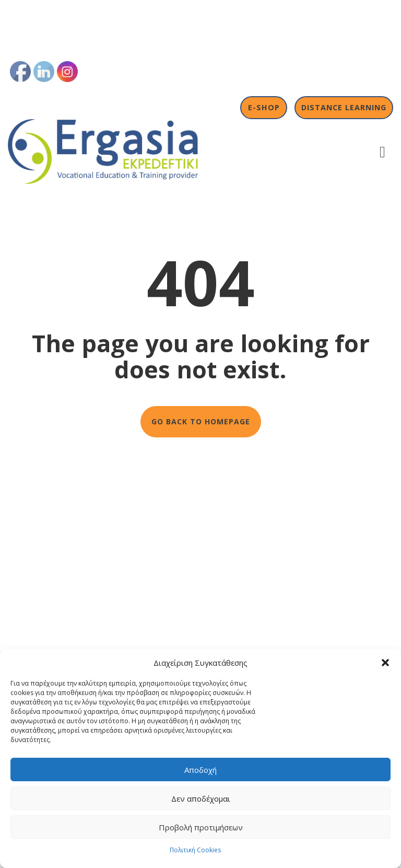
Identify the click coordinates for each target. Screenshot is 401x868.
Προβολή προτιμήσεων (201, 827)
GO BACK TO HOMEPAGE (201, 421)
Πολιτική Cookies (195, 850)
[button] (385, 663)
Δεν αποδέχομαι (201, 798)
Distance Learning (344, 107)
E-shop (264, 107)
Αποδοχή (200, 770)
